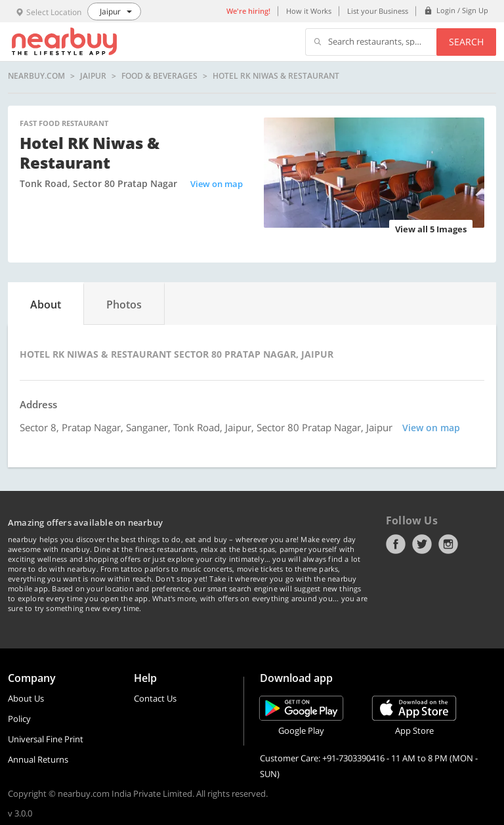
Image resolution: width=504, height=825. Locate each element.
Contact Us (155, 698)
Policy (19, 719)
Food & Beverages (159, 76)
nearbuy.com (36, 76)
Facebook (396, 544)
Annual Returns (38, 759)
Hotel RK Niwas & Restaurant (276, 76)
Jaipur (93, 76)
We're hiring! (248, 11)
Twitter (422, 544)
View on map (217, 184)
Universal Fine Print (46, 739)
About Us (26, 698)
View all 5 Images (431, 229)
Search (466, 42)
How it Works (309, 11)
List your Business (378, 11)
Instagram (448, 544)
